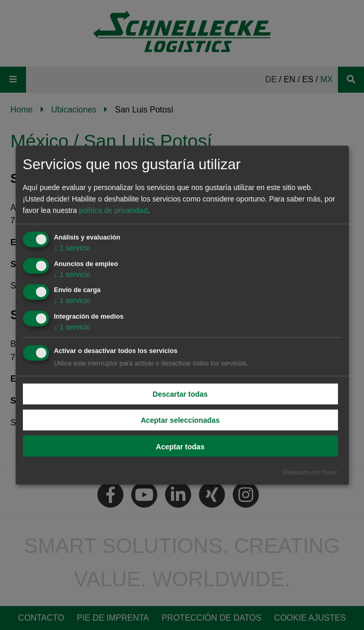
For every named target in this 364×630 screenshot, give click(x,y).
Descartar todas (180, 394)
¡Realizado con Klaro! (310, 472)
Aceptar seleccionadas (180, 420)
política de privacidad (114, 210)
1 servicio (72, 247)
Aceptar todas (180, 447)
